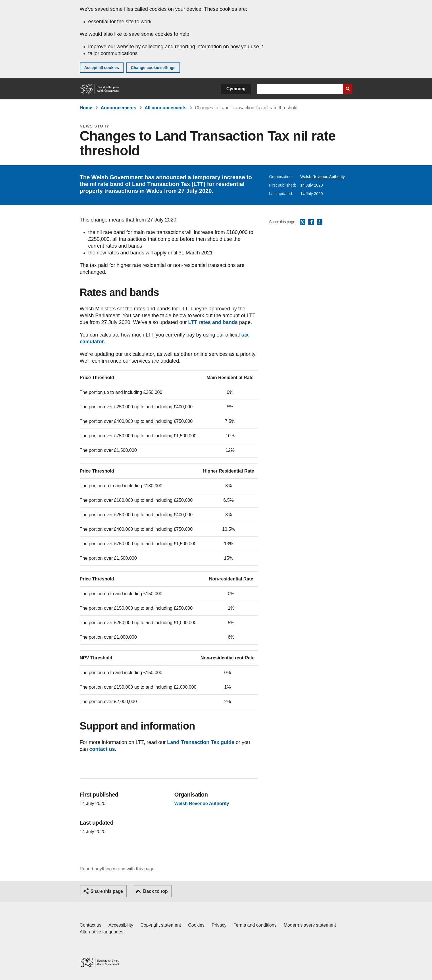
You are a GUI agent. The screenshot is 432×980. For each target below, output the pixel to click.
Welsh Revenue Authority (323, 177)
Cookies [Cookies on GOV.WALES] (196, 925)
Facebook (311, 222)
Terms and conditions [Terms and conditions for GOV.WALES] (255, 925)
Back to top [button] (156, 891)
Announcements (118, 108)
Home (86, 108)
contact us (102, 749)
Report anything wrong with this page (117, 869)
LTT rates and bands (213, 322)
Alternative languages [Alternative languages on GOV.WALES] (102, 932)
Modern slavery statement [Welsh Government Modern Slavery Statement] (310, 925)
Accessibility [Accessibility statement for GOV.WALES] (121, 925)
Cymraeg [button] (236, 89)
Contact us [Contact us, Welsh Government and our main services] (91, 925)
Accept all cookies (102, 68)
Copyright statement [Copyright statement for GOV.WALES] (161, 925)
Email (320, 222)
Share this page (107, 891)
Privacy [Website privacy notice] (219, 925)
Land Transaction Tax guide (201, 742)
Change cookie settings (153, 68)
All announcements (166, 108)
